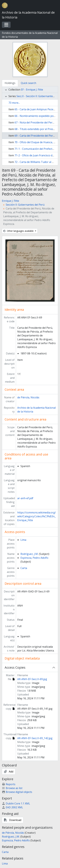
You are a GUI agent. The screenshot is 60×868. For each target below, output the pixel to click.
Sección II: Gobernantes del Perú (25, 205)
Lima (23, 540)
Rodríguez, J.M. (29, 554)
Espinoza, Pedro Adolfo (34, 558)
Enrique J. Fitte (10, 201)
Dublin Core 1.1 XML (16, 803)
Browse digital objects (17, 792)
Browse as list (12, 788)
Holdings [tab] (10, 83)
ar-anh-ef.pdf (25, 498)
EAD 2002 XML (12, 807)
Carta (24, 568)
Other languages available (19, 231)
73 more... (14, 103)
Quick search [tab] (28, 83)
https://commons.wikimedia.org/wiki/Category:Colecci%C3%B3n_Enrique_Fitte (37, 516)
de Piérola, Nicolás (28, 397)
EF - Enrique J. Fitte (32, 90)
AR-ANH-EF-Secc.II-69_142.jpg (35, 738)
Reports (9, 784)
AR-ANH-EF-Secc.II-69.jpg (32, 679)
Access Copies (15, 667)
